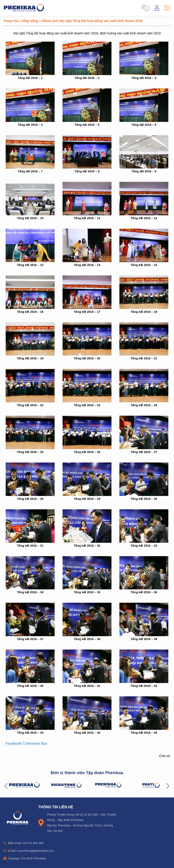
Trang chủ (11, 21)
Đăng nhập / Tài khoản (157, 8)
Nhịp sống (30, 21)
